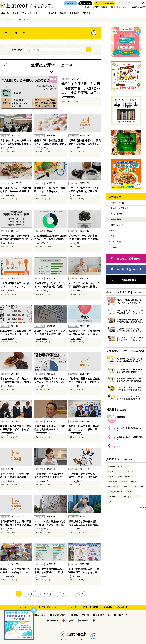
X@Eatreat (123, 280)
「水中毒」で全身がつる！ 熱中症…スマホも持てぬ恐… (84, 476)
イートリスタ (50, 13)
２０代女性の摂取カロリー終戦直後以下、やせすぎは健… (84, 571)
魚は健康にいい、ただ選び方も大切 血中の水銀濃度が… (16, 190)
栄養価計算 (74, 13)
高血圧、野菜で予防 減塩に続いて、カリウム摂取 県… (84, 428)
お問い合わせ (122, 615)
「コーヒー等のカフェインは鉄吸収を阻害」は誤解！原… (84, 190)
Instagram (69, 621)
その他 (114, 247)
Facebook (84, 621)
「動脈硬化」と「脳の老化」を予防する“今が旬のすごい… (50, 476)
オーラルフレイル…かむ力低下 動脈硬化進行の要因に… (84, 285)
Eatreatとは (41, 615)
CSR (142, 487)
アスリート (112, 497)
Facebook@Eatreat (126, 269)
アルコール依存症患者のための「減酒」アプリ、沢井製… (50, 523)
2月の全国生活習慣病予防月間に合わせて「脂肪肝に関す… (50, 237)
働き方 (134, 482)
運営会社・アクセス (81, 615)
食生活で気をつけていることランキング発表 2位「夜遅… (50, 285)
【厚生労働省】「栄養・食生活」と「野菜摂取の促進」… (16, 476)
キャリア (111, 477)
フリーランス (129, 471)
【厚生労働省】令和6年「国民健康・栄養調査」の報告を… (85, 142)
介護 (113, 236)
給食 (113, 231)
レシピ (137, 497)
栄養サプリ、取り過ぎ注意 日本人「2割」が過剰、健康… (50, 142)
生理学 (125, 487)
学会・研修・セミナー (32, 13)
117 (76, 594)
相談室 (63, 13)
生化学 (134, 487)
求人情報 (87, 13)
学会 (128, 466)
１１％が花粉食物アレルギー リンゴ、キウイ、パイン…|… (16, 285)
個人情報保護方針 (59, 615)
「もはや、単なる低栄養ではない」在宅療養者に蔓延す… (16, 142)
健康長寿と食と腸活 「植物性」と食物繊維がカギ (50, 428)
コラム (16, 13)
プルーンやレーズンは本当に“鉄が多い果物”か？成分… (84, 237)
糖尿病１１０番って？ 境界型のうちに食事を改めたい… (50, 190)
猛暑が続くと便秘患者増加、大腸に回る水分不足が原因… (84, 523)
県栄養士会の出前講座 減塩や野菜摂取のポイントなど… (16, 428)
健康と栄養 (116, 219)
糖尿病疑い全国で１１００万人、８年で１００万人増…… (50, 333)
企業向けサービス (103, 615)
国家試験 (129, 477)
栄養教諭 (124, 482)
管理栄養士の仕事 (115, 466)
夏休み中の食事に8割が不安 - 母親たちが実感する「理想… (50, 571)
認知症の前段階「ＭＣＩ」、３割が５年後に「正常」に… (50, 380)
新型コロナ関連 (118, 203)
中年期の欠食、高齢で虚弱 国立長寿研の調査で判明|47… (16, 237)
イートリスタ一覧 (70, 607)
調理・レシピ (117, 225)
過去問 (96, 607)
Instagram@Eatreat (126, 259)
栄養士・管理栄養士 (120, 208)
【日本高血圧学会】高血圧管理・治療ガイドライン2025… (16, 523)
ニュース (5, 13)
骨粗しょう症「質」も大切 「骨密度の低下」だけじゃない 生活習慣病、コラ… (81, 88)
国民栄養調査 (113, 487)
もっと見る (140, 508)
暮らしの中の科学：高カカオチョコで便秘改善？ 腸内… (16, 380)
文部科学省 (112, 482)
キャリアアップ (114, 471)
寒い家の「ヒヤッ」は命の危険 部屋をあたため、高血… (84, 333)
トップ (2, 20)
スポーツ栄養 (117, 214)
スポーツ (129, 492)
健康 (109, 502)
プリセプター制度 (115, 492)
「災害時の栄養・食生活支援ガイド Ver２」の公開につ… (84, 380)
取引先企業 (54, 621)
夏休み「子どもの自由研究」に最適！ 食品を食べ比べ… (16, 571)
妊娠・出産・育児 (119, 242)
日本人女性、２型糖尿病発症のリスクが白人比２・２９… (16, 333)
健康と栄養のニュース (25, 20)
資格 (120, 477)
